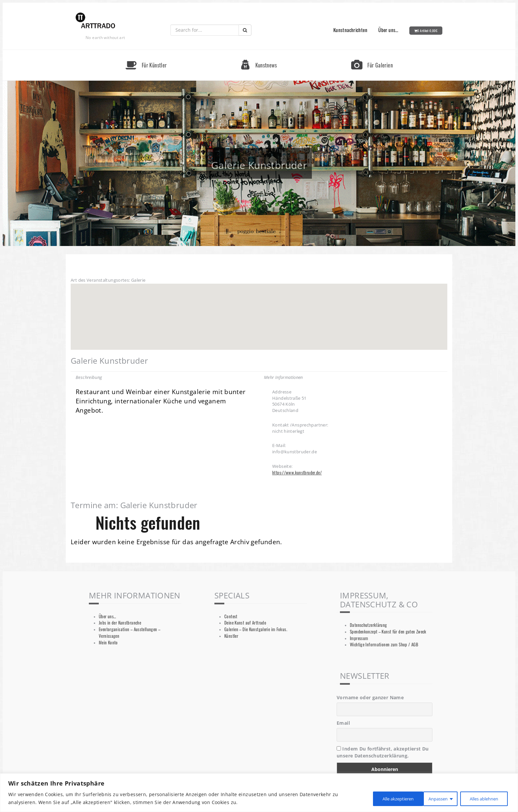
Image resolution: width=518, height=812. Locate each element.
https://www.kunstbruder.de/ (297, 473)
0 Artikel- (427, 31)
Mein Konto (108, 643)
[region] (259, 793)
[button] (259, 311)
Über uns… (388, 30)
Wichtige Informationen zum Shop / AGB (384, 645)
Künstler (231, 636)
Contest (231, 616)
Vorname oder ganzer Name (370, 697)
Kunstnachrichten (350, 30)
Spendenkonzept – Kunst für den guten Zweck (388, 632)
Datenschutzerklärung (369, 625)
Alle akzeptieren (482, 798)
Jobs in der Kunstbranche (120, 623)
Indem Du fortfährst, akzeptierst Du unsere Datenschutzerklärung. (383, 752)
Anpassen (377, 798)
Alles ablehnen (426, 798)
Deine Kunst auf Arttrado (245, 623)
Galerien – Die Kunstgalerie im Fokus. (256, 629)
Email (343, 723)
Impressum (359, 638)
